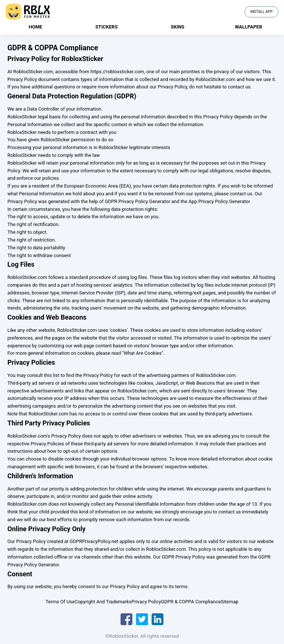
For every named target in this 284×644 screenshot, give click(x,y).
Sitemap (230, 602)
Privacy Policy (146, 602)
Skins (177, 27)
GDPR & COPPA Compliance (191, 602)
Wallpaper (248, 27)
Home (36, 27)
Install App (261, 12)
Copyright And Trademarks (103, 602)
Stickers (106, 27)
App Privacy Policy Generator (219, 201)
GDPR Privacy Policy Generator (137, 201)
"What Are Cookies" (143, 353)
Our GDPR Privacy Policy (179, 557)
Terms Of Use (60, 602)
